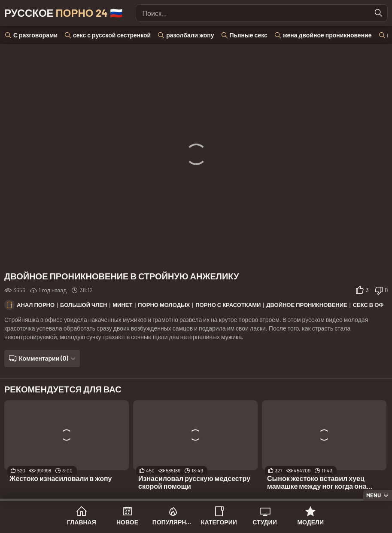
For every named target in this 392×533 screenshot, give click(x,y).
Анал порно (36, 305)
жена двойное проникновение (327, 35)
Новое (127, 522)
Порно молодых (164, 305)
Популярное (173, 522)
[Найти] (379, 13)
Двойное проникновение (307, 305)
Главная (82, 522)
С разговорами (35, 35)
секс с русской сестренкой (112, 35)
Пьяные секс (249, 35)
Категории (219, 522)
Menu (374, 495)
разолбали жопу (190, 35)
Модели (310, 522)
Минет (122, 305)
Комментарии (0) (44, 358)
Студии (264, 522)
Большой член (84, 305)
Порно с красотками (228, 305)
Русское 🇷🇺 (64, 13)
